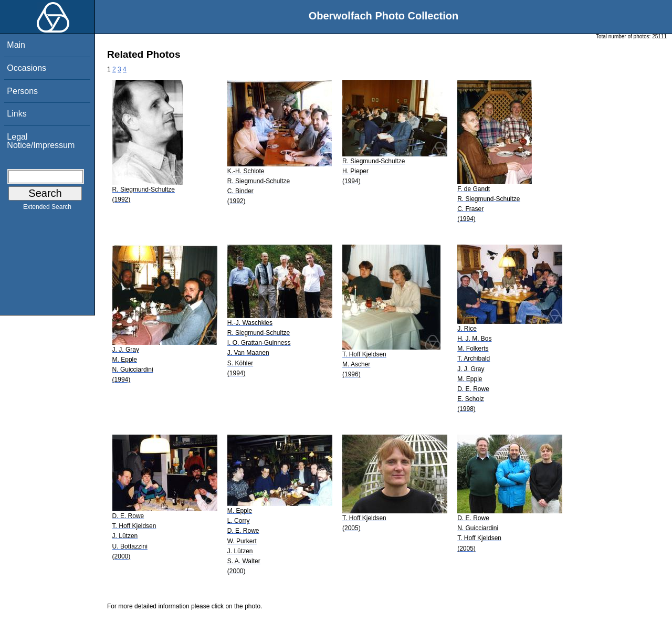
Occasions (27, 68)
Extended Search (47, 209)
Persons (22, 91)
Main (16, 45)
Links (17, 114)
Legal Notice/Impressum (41, 141)
